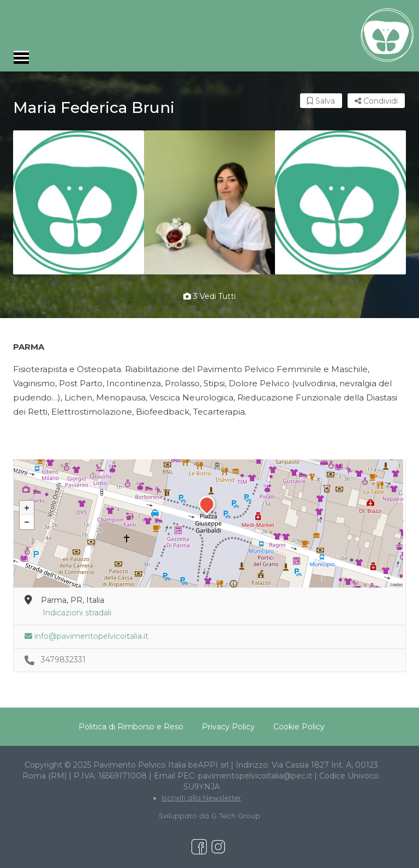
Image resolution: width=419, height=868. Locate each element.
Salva (321, 101)
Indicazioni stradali (77, 613)
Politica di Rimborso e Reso (131, 727)
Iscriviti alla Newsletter (201, 798)
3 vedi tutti (209, 296)
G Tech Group (236, 816)
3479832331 (63, 660)
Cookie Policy (299, 727)
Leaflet (396, 585)
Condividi (376, 101)
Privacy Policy (228, 727)
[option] (79, 202)
